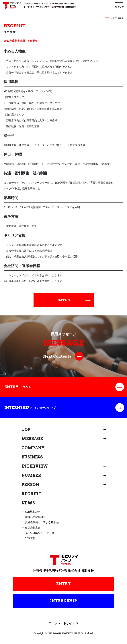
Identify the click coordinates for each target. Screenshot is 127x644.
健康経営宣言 (33, 528)
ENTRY (73, 300)
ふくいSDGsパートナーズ (40, 533)
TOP (107, 18)
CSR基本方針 (33, 512)
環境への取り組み (35, 517)
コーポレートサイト (62, 623)
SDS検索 (30, 538)
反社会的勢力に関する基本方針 (43, 522)
